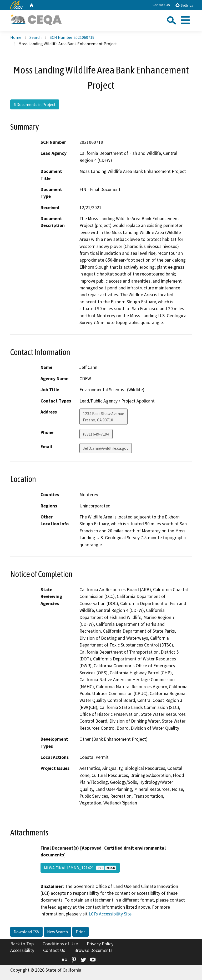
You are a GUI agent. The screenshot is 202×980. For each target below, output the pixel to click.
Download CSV (26, 932)
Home (16, 37)
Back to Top (22, 944)
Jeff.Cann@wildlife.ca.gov (106, 448)
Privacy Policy (100, 944)
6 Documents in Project (35, 104)
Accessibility (22, 950)
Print (80, 932)
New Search (57, 932)
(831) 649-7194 (96, 434)
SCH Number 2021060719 (72, 37)
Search (36, 37)
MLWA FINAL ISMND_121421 (80, 868)
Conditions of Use (60, 944)
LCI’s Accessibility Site (110, 914)
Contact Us (161, 5)
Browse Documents (93, 950)
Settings (184, 5)
